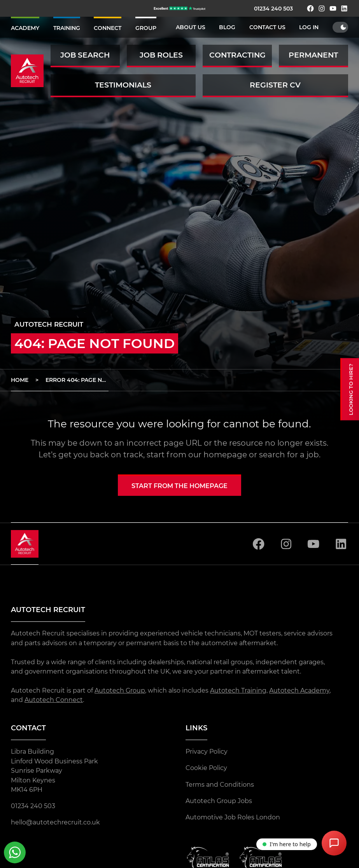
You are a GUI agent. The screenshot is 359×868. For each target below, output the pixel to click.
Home (20, 380)
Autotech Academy (299, 690)
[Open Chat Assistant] (334, 843)
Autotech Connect (54, 700)
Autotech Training (238, 690)
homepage (225, 455)
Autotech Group (120, 690)
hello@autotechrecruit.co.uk (55, 822)
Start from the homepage (179, 486)
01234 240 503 (273, 9)
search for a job (289, 455)
